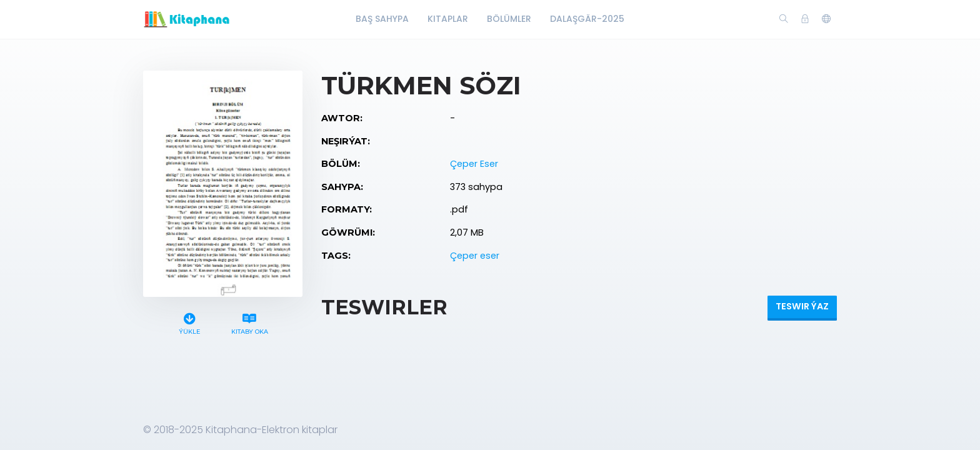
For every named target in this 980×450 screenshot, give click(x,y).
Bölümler (509, 19)
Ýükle (190, 322)
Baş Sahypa (382, 19)
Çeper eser (475, 256)
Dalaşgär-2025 (587, 19)
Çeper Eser (474, 164)
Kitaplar (448, 19)
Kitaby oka (249, 322)
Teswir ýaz (802, 306)
